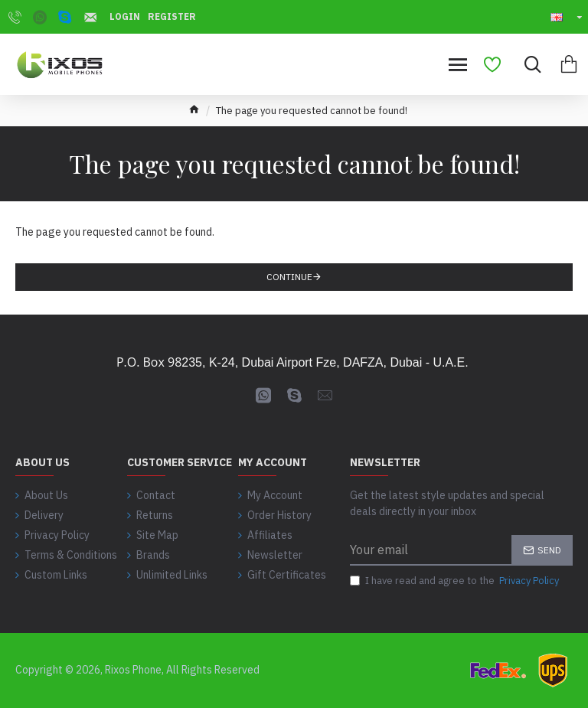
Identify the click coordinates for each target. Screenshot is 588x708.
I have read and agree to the (456, 581)
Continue (289, 277)
